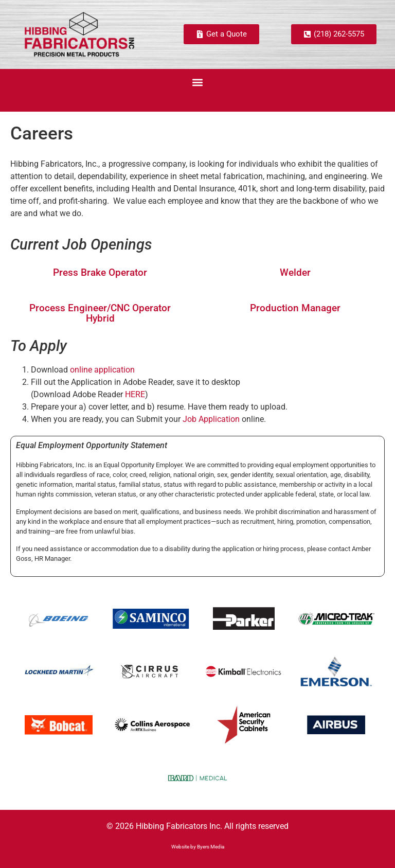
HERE (135, 394)
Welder (295, 272)
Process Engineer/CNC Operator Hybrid (100, 313)
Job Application (211, 419)
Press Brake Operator (100, 272)
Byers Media (211, 847)
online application (102, 370)
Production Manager (295, 308)
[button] (198, 83)
